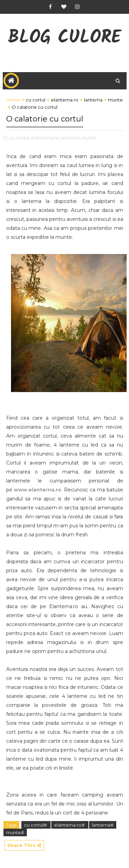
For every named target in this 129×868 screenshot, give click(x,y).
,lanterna (70, 138)
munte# (15, 832)
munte (115, 100)
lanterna (93, 100)
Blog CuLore (64, 38)
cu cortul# (36, 825)
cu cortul (36, 100)
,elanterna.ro (45, 138)
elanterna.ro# (70, 825)
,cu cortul (19, 138)
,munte (88, 138)
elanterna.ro (65, 100)
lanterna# (103, 825)
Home (13, 100)
